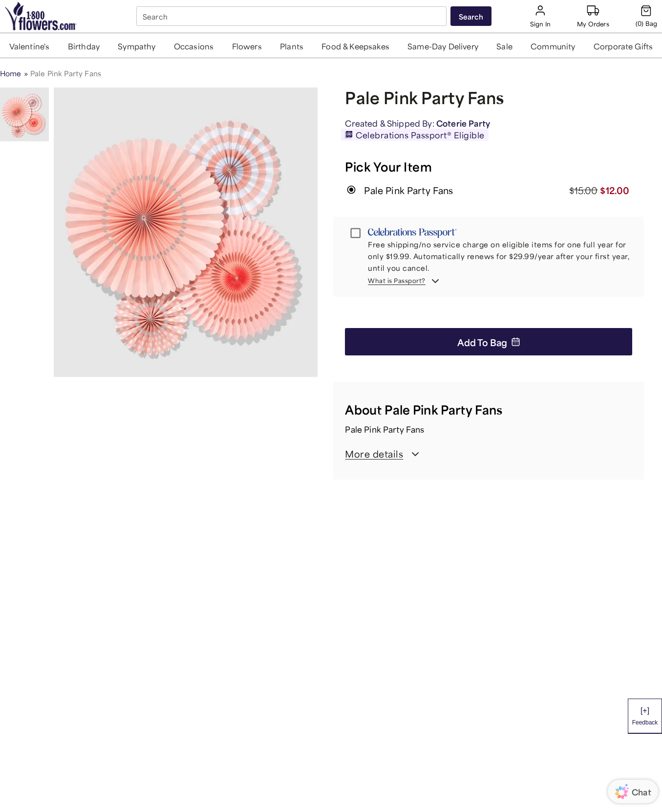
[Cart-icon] (646, 16)
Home (11, 73)
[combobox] (292, 16)
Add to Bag (489, 341)
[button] (29, 45)
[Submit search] (471, 16)
